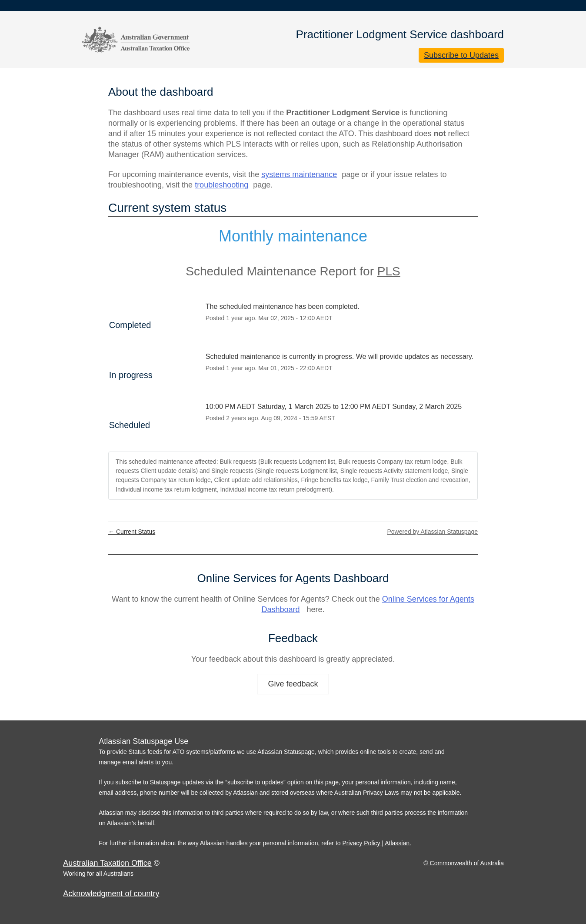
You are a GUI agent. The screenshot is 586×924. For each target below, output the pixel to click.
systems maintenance (299, 174)
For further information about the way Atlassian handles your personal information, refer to (220, 843)
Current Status (132, 532)
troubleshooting (221, 185)
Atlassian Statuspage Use (143, 741)
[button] (461, 55)
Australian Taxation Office (107, 863)
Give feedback (293, 684)
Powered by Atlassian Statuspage (432, 532)
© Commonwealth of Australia (464, 863)
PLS (389, 271)
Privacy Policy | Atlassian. (376, 843)
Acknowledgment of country (111, 894)
